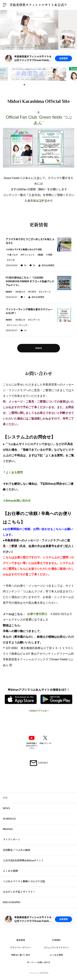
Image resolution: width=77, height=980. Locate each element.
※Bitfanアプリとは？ (39, 711)
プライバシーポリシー (21, 948)
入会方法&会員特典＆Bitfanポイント (23, 860)
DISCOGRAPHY (12, 902)
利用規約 (56, 940)
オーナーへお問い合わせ (39, 962)
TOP (5, 798)
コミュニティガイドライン (56, 948)
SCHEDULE (9, 819)
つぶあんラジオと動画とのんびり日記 (24, 881)
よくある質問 (14, 472)
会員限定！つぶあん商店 (17, 850)
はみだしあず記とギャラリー (19, 892)
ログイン (71, 5)
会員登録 (63, 58)
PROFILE (8, 829)
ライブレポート (12, 840)
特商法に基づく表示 (21, 955)
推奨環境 (21, 940)
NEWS (6, 808)
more (39, 348)
